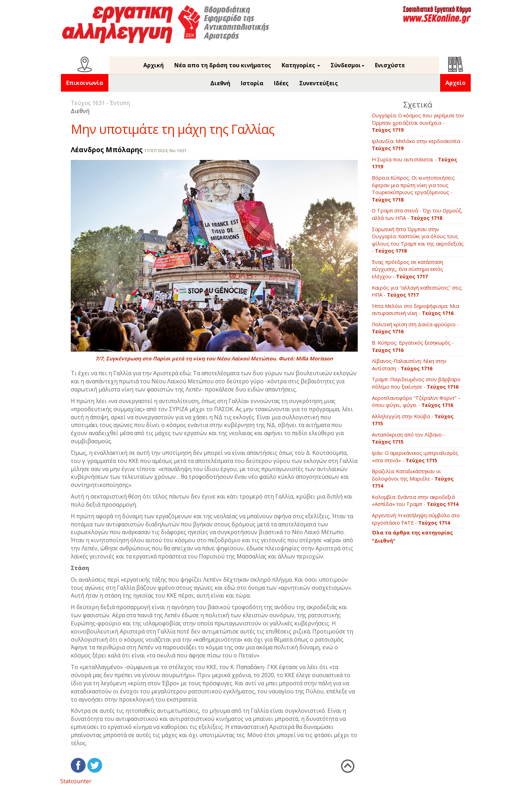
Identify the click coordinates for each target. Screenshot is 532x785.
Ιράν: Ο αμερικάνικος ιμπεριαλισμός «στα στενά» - (415, 457)
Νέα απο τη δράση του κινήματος (223, 65)
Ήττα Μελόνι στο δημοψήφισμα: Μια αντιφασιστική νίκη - (415, 310)
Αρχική (154, 65)
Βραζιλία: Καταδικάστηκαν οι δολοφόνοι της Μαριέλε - (413, 478)
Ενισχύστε (390, 65)
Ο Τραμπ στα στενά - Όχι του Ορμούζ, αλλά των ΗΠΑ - (417, 214)
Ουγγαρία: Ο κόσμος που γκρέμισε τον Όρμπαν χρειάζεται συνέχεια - (418, 123)
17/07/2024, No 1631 (165, 151)
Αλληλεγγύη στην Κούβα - (413, 420)
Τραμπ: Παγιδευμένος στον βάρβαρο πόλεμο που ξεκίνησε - (416, 383)
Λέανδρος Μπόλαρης (107, 150)
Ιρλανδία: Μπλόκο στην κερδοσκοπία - (418, 145)
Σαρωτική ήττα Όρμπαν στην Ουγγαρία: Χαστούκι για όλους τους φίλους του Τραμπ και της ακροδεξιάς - (418, 240)
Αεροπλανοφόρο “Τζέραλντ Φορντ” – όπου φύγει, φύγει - (416, 402)
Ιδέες (281, 83)
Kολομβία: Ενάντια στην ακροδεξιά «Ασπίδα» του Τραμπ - (415, 501)
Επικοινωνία (85, 83)
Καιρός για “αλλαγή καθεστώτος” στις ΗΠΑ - (417, 291)
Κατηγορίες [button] (301, 65)
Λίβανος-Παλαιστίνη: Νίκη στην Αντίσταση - (409, 365)
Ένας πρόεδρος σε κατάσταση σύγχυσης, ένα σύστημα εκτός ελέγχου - (408, 269)
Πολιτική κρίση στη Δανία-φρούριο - (415, 328)
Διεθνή (220, 83)
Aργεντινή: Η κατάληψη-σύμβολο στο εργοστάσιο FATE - (416, 519)
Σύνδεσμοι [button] (348, 65)
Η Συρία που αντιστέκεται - (414, 163)
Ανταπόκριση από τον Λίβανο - (408, 438)
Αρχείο (455, 83)
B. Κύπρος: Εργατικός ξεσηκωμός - (413, 346)
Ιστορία (252, 83)
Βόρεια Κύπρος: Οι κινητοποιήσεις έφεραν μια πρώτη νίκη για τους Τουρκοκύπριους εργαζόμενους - (413, 189)
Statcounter (76, 781)
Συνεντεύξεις (319, 83)
